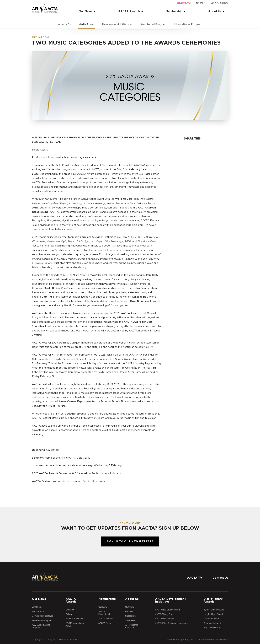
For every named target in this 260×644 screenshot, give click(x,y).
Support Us (130, 616)
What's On (64, 24)
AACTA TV (195, 578)
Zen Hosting (220, 640)
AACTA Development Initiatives (170, 600)
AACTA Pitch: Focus (165, 619)
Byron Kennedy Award (214, 610)
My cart (201, 3)
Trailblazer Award (211, 619)
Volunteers (130, 620)
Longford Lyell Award (213, 614)
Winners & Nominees (75, 619)
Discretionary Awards (213, 600)
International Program (188, 24)
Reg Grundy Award (212, 628)
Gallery (69, 614)
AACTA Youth (105, 623)
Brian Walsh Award (212, 623)
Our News (86, 11)
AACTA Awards (129, 11)
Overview (70, 610)
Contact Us (220, 578)
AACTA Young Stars (164, 614)
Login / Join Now (219, 3)
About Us (215, 11)
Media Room (87, 24)
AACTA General (106, 619)
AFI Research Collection (132, 626)
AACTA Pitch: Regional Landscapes (172, 623)
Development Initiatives (117, 24)
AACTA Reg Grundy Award (168, 610)
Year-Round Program (153, 24)
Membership (174, 11)
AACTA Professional (104, 613)
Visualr (192, 640)
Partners (129, 611)
